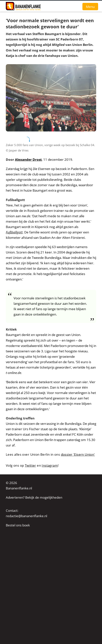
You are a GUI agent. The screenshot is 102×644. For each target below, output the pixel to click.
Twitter (30, 465)
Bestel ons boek (18, 525)
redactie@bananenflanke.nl (26, 516)
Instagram (50, 465)
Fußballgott (14, 232)
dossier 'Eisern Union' (78, 454)
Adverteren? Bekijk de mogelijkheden (34, 497)
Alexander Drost (28, 160)
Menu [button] (90, 7)
